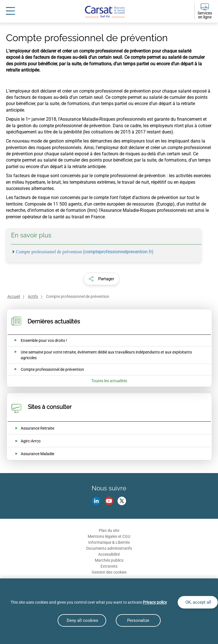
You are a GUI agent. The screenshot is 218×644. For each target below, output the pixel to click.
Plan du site (109, 530)
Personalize (138, 620)
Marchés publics (109, 560)
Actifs (33, 296)
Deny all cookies (82, 620)
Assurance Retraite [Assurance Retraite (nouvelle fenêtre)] (37, 428)
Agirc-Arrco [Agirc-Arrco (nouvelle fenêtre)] (31, 441)
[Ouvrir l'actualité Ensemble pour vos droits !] (37, 340)
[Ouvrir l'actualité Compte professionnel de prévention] (46, 369)
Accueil (14, 296)
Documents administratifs (109, 548)
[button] (101, 279)
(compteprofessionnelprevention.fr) (85, 252)
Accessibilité (109, 554)
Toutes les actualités (109, 381)
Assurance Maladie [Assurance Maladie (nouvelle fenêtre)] (37, 454)
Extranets (109, 566)
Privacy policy (155, 602)
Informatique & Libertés (109, 542)
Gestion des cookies (109, 572)
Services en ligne (205, 15)
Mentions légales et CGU (109, 536)
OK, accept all (198, 602)
